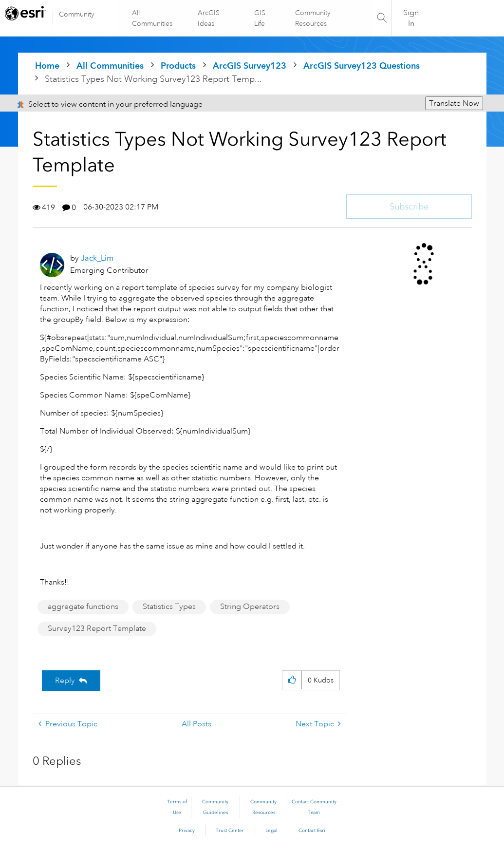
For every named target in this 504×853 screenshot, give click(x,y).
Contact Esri (312, 831)
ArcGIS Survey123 (250, 66)
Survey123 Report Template (97, 628)
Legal (271, 831)
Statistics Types (169, 607)
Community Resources (313, 18)
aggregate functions (83, 607)
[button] (292, 680)
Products (178, 66)
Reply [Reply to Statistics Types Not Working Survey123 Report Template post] (65, 681)
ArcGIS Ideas (209, 18)
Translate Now (454, 103)
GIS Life (260, 18)
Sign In (411, 18)
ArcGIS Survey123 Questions (362, 66)
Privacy (187, 831)
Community (77, 14)
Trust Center (230, 831)
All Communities (153, 18)
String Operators (250, 607)
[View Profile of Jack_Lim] (97, 258)
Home (47, 66)
